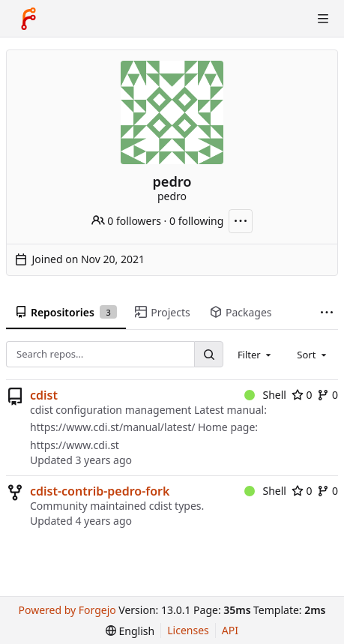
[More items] (327, 313)
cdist (44, 395)
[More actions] (241, 221)
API (230, 630)
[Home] (28, 19)
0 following (196, 221)
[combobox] (256, 355)
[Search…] (208, 354)
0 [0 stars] (302, 395)
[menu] (130, 631)
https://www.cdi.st (75, 445)
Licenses (188, 630)
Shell (265, 395)
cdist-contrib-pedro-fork (100, 491)
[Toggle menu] (323, 19)
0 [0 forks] (328, 395)
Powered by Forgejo (67, 610)
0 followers (126, 221)
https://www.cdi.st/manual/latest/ (112, 427)
